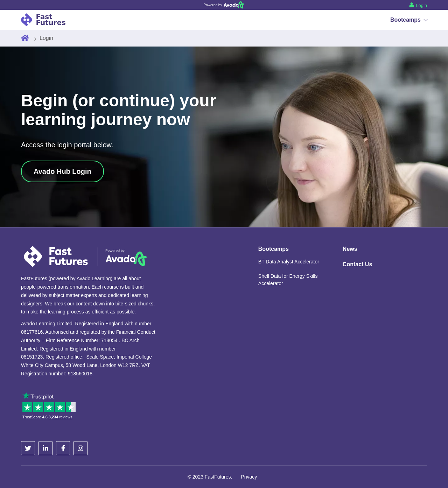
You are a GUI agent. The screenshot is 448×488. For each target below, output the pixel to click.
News (350, 249)
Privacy (249, 477)
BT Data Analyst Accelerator (289, 262)
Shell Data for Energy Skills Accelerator (288, 280)
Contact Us (357, 264)
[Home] (25, 38)
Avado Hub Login (62, 171)
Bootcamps (409, 20)
